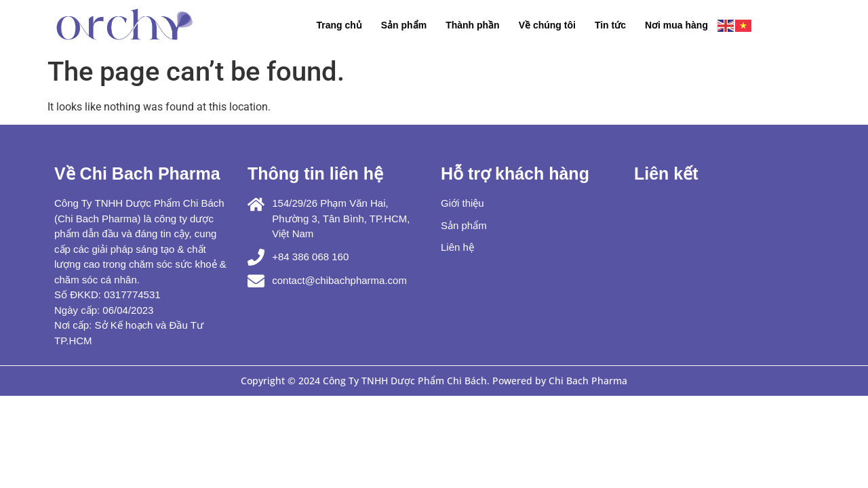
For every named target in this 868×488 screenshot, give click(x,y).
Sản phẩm (404, 25)
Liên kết (666, 174)
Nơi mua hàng (676, 25)
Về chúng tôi (547, 25)
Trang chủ (339, 25)
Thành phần (473, 25)
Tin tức (610, 25)
